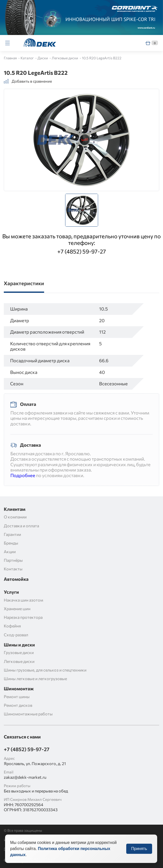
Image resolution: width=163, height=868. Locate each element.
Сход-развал (16, 635)
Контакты (13, 569)
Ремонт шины (17, 697)
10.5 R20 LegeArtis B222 (102, 58)
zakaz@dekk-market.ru (25, 777)
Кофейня (12, 626)
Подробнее (23, 475)
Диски (43, 58)
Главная (11, 58)
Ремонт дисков (18, 705)
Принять (139, 852)
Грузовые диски (19, 652)
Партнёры (13, 560)
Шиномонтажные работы (28, 714)
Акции (10, 551)
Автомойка (16, 579)
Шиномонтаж (19, 689)
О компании (15, 517)
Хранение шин (17, 609)
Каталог (28, 58)
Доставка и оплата (21, 526)
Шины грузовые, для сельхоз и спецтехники (45, 670)
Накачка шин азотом (23, 600)
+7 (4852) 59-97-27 (82, 251)
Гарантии (12, 534)
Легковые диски (65, 58)
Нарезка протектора (23, 617)
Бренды (11, 543)
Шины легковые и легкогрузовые (35, 679)
